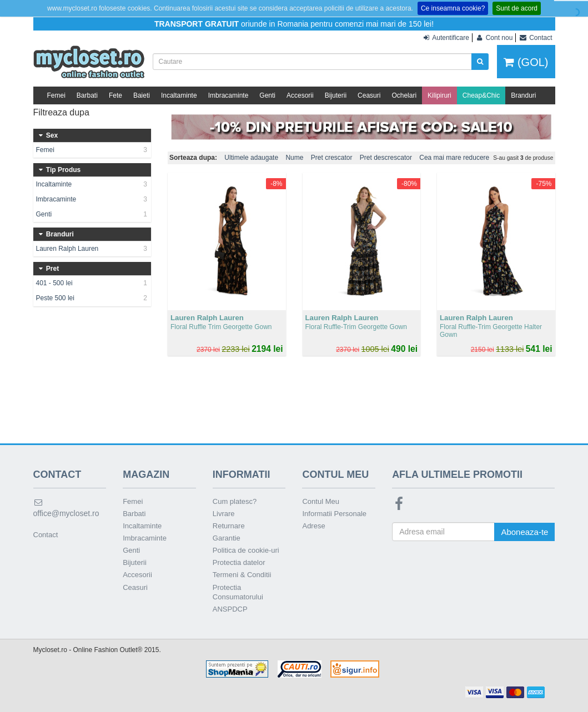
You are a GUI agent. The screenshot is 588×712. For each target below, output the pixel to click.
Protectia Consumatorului (238, 592)
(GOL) (526, 62)
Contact (46, 535)
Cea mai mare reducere (454, 158)
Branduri (523, 95)
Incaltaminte (179, 95)
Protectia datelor (239, 562)
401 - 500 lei (92, 283)
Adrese (313, 526)
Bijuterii (336, 95)
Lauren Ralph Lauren (92, 249)
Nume (294, 158)
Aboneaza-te (524, 532)
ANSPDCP (230, 609)
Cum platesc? (235, 501)
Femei (56, 95)
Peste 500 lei (92, 298)
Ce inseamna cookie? (453, 8)
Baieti (142, 95)
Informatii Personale (334, 514)
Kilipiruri (439, 95)
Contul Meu (320, 501)
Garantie (227, 538)
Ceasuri (369, 95)
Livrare (224, 514)
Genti (267, 95)
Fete (115, 95)
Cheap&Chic (481, 95)
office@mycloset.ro (66, 508)
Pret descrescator (386, 158)
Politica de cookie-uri (246, 550)
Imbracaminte (228, 95)
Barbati (87, 95)
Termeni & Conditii (242, 575)
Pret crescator (332, 158)
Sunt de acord (517, 8)
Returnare (229, 526)
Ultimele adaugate (251, 158)
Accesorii (300, 95)
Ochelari (404, 95)
